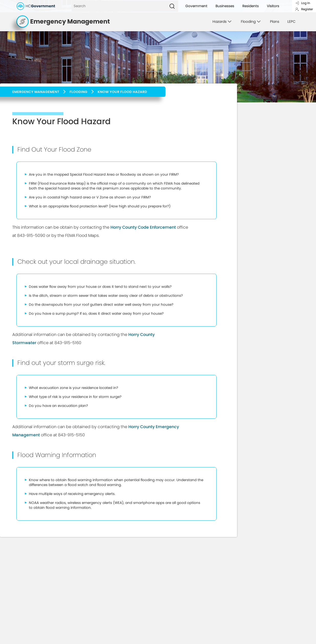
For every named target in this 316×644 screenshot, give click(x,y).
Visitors (273, 6)
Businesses (225, 6)
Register (304, 9)
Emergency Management (36, 92)
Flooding (78, 92)
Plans (275, 22)
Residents (251, 6)
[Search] (119, 6)
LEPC (291, 22)
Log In (303, 3)
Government (196, 6)
